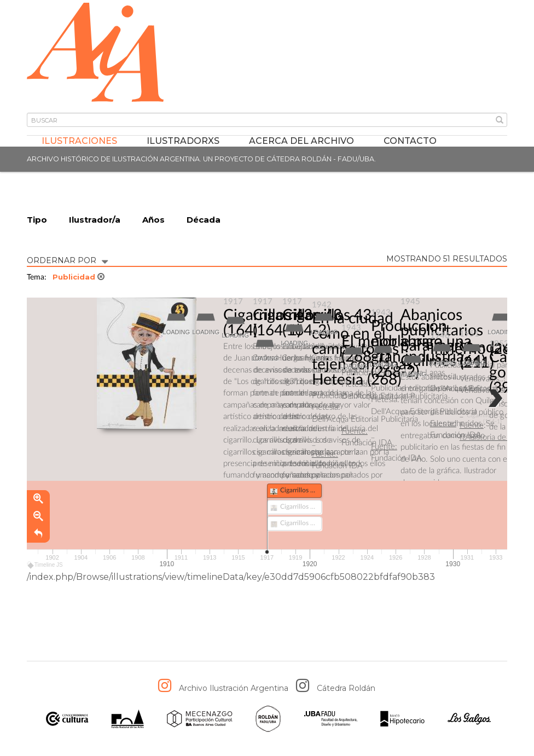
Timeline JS (46, 565)
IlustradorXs (183, 141)
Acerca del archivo (301, 141)
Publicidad (79, 277)
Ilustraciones (79, 141)
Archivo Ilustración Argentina (234, 688)
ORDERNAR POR (67, 260)
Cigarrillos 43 (268, 315)
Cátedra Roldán (346, 688)
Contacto (410, 141)
